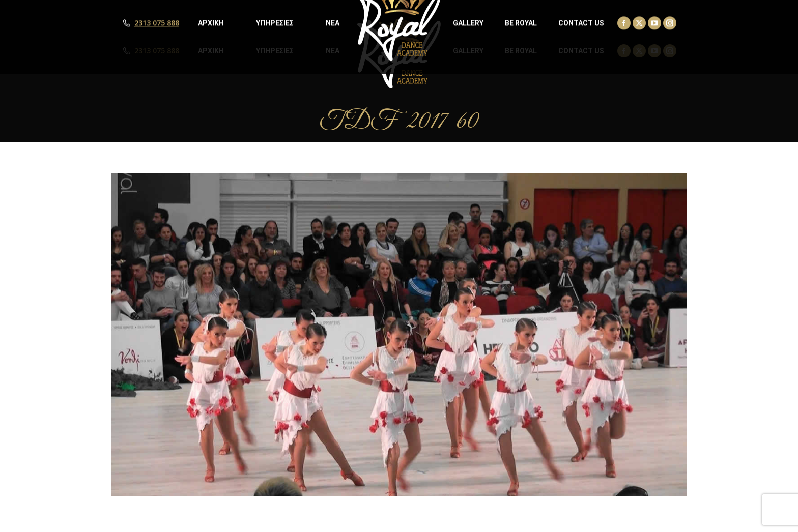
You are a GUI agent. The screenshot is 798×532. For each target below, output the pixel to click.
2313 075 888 (157, 51)
